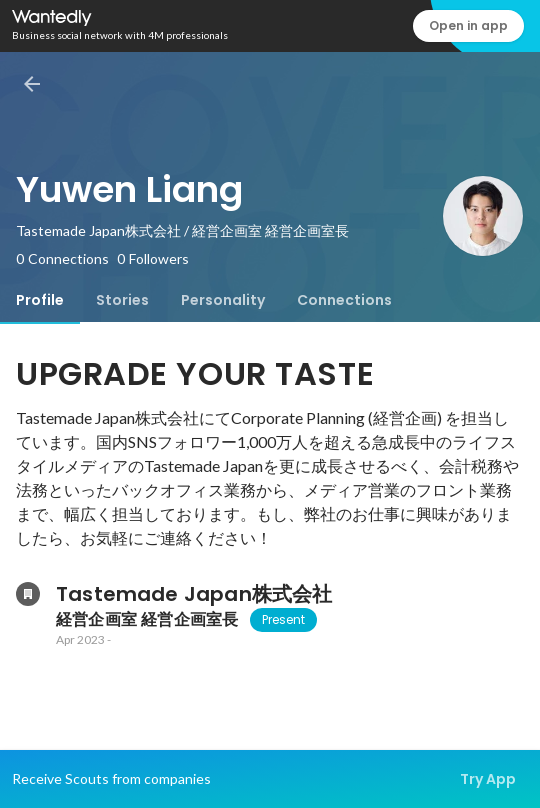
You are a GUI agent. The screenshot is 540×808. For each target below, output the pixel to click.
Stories (122, 300)
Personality (223, 300)
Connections (344, 300)
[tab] (40, 300)
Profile (40, 300)
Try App (488, 779)
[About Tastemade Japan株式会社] (28, 594)
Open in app (468, 25)
